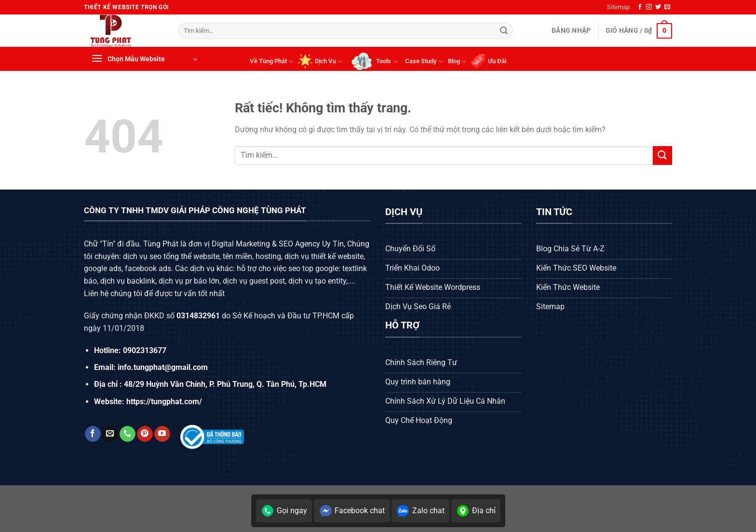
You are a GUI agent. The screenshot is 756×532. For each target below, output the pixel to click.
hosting (268, 256)
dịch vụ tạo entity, (318, 281)
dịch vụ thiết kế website (324, 256)
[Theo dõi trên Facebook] (640, 7)
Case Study (424, 61)
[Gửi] (504, 31)
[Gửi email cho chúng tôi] (667, 7)
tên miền (236, 256)
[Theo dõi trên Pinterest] (145, 434)
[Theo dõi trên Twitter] (658, 7)
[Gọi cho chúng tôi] (128, 434)
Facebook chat (352, 511)
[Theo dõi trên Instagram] (649, 7)
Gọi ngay (284, 511)
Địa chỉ (476, 511)
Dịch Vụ (320, 61)
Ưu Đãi (489, 61)
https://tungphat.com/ (164, 402)
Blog (457, 61)
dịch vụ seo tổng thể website (171, 256)
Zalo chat (420, 511)
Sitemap (618, 7)
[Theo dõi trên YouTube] (162, 434)
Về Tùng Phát (271, 61)
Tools (373, 61)
